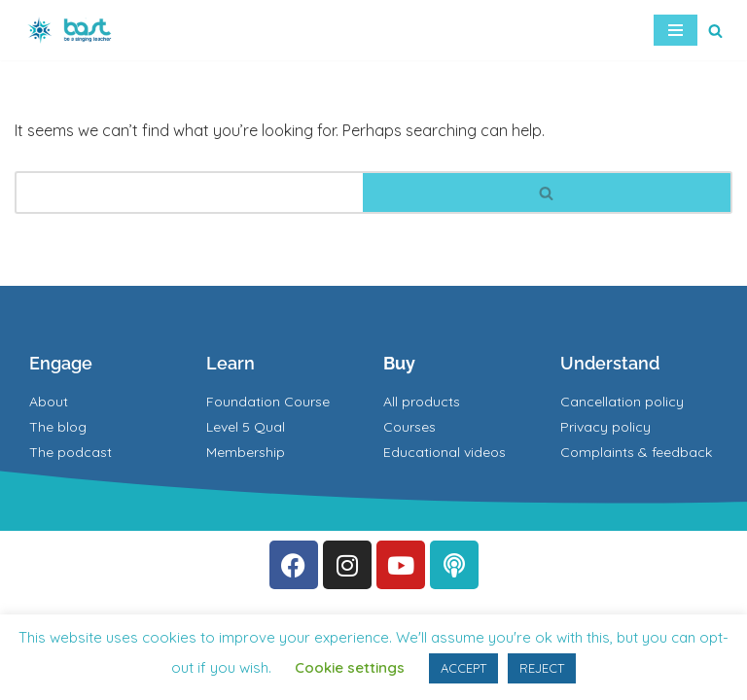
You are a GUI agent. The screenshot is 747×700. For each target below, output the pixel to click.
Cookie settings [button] (350, 667)
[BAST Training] (73, 30)
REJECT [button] (542, 668)
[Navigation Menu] (676, 30)
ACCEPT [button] (463, 668)
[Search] (715, 31)
